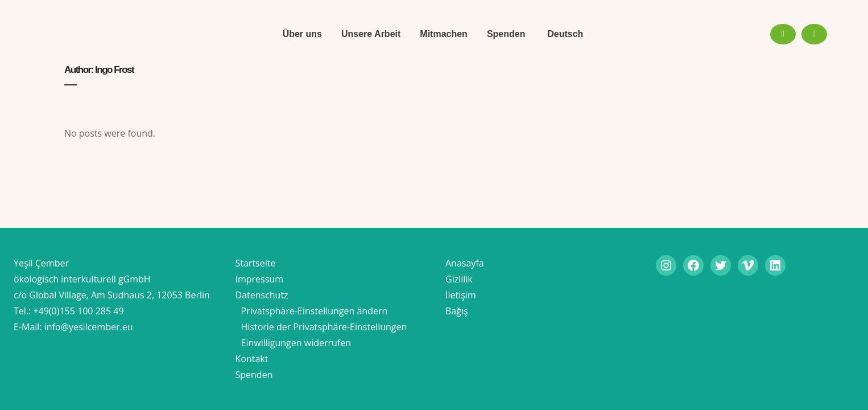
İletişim (461, 295)
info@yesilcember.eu (89, 327)
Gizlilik (459, 279)
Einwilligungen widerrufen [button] (296, 343)
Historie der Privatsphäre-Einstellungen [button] (324, 327)
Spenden (254, 375)
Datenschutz (262, 295)
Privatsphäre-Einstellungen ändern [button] (315, 311)
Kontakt (252, 359)
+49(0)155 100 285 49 (78, 311)
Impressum (259, 279)
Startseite (256, 263)
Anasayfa (465, 263)
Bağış (457, 311)
